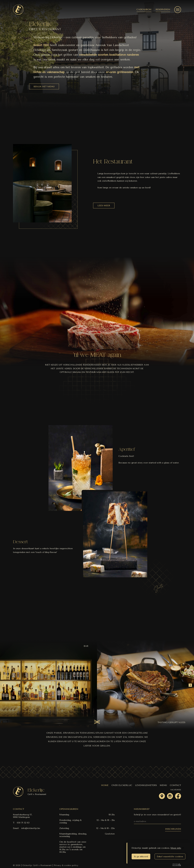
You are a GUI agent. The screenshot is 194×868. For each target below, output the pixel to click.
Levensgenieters (146, 785)
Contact (175, 785)
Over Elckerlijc (122, 785)
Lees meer (104, 206)
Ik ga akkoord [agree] (141, 857)
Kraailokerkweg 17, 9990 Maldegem (23, 816)
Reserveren (163, 10)
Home (105, 785)
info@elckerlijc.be (31, 828)
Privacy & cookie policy (66, 865)
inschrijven (173, 829)
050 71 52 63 (23, 823)
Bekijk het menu (44, 86)
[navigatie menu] (178, 10)
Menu (163, 785)
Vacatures (176, 790)
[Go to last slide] (4, 685)
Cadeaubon (144, 10)
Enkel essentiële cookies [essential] (170, 857)
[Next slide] (190, 685)
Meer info (176, 848)
